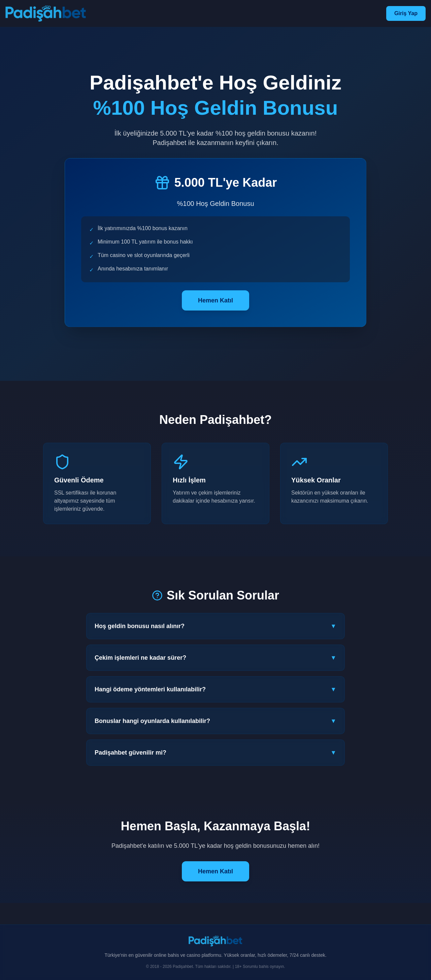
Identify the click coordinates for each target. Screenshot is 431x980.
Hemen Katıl (215, 300)
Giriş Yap (406, 13)
